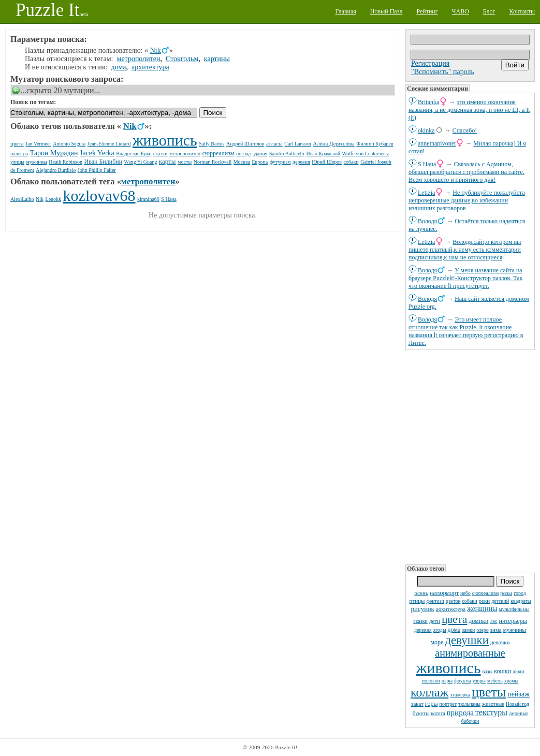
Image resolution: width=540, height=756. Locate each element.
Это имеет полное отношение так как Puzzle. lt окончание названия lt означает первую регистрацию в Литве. (466, 331)
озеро (482, 630)
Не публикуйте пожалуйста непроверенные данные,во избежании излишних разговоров (467, 200)
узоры (479, 681)
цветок (453, 601)
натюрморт (444, 593)
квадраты (521, 601)
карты (167, 161)
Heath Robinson (65, 162)
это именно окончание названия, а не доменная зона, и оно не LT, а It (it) (469, 110)
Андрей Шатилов (245, 144)
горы (432, 704)
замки (468, 630)
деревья (518, 713)
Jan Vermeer (38, 144)
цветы (489, 692)
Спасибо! (465, 130)
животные (493, 704)
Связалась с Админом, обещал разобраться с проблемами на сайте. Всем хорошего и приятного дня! (466, 172)
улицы (17, 162)
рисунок (423, 609)
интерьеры (513, 621)
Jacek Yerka (97, 153)
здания (260, 154)
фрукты (462, 681)
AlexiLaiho (22, 199)
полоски (431, 681)
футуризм (280, 162)
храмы (512, 681)
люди (518, 671)
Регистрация (430, 63)
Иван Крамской (323, 154)
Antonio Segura (69, 144)
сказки (420, 621)
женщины (482, 609)
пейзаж (519, 694)
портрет (448, 704)
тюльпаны (469, 704)
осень (421, 593)
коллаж (429, 692)
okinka (426, 130)
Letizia (426, 193)
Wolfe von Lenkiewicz (366, 154)
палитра (19, 154)
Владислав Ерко (134, 154)
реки (485, 601)
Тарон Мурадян (54, 153)
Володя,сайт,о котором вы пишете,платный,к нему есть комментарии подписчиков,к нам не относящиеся (465, 250)
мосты (185, 162)
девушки (467, 640)
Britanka (428, 102)
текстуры (491, 712)
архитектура (451, 609)
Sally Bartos (211, 144)
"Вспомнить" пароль (443, 72)
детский (500, 601)
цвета (454, 619)
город (520, 593)
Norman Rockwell (213, 162)
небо (465, 593)
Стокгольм (182, 59)
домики (478, 621)
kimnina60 (148, 199)
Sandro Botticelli (287, 154)
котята (438, 713)
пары (447, 681)
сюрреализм (485, 593)
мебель (495, 681)
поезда (243, 154)
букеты (421, 713)
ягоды (440, 630)
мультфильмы (514, 609)
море (437, 642)
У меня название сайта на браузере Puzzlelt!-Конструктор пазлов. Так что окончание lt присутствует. (465, 278)
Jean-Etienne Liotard (109, 144)
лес (493, 621)
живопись (449, 668)
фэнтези (435, 601)
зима (496, 630)
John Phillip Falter (97, 170)
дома (454, 630)
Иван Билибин (104, 162)
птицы (417, 601)
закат (417, 704)
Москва (242, 162)
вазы (488, 671)
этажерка (460, 695)
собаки (469, 601)
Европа (260, 162)
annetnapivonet (437, 143)
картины (217, 59)
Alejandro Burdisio (56, 170)
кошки (502, 671)
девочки (500, 642)
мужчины (515, 630)
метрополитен (139, 59)
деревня (423, 630)
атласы (274, 143)
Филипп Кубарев (375, 144)
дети (435, 621)
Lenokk (54, 199)
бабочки (470, 721)
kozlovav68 (99, 195)
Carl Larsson (297, 144)
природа (460, 713)
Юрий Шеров (327, 162)
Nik (156, 50)
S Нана (427, 164)
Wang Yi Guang (141, 162)
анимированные (470, 653)
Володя (427, 221)
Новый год (517, 704)
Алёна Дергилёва (334, 143)
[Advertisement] (470, 456)
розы (506, 593)
